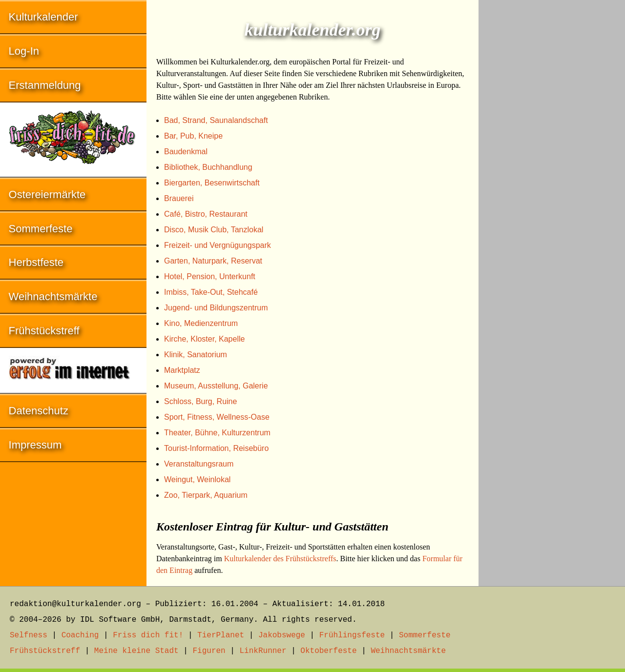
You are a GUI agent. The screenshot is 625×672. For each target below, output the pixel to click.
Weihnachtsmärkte (53, 296)
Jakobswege (282, 635)
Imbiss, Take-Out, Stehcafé (211, 292)
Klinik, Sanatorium (196, 355)
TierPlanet (221, 635)
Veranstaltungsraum (199, 464)
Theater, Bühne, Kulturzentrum (217, 433)
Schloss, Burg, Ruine (200, 401)
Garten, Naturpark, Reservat (213, 261)
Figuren (209, 651)
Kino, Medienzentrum (201, 323)
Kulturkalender (43, 17)
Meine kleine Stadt (136, 651)
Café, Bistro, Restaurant (206, 214)
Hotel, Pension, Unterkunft (210, 276)
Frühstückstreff (44, 331)
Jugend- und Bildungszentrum (216, 308)
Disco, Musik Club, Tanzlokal (214, 230)
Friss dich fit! (148, 635)
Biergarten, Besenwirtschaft (212, 183)
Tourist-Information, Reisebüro (216, 448)
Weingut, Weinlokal (197, 479)
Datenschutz (39, 411)
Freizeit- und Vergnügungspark (218, 245)
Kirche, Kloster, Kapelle (204, 339)
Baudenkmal (186, 152)
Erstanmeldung (45, 85)
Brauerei (179, 198)
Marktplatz (182, 370)
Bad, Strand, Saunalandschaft (216, 120)
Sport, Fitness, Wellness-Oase (217, 417)
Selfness (29, 635)
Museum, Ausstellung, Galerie (216, 386)
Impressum (35, 445)
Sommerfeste (41, 229)
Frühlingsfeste (352, 635)
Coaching (80, 635)
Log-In (24, 51)
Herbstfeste (36, 262)
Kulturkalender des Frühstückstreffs (280, 559)
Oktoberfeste (328, 651)
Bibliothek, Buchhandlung (208, 167)
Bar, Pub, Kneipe (193, 136)
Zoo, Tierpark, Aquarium (206, 495)
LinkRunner (263, 651)
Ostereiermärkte (47, 194)
